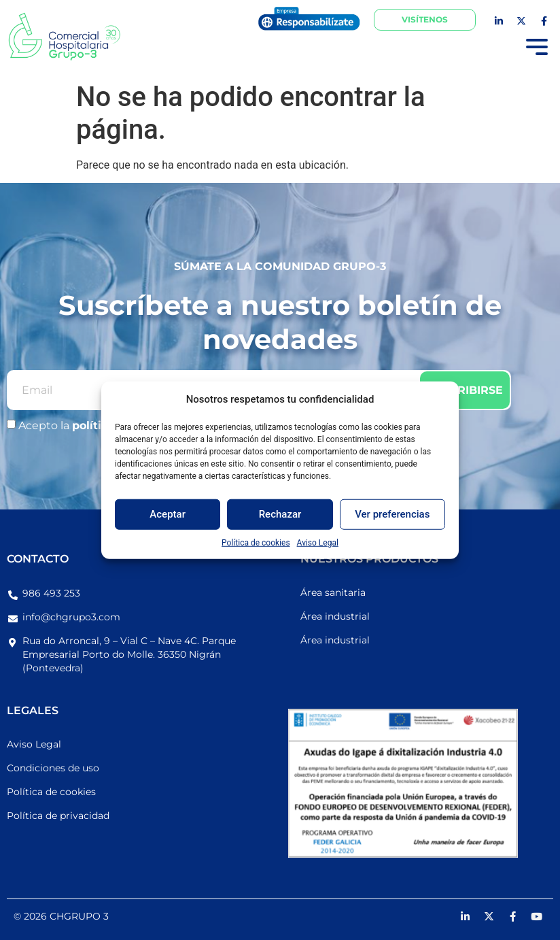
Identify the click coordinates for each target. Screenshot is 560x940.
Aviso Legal (318, 542)
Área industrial (335, 616)
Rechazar (280, 514)
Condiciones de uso (53, 768)
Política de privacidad (58, 816)
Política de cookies (256, 542)
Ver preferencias (392, 514)
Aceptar (168, 514)
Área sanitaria (333, 592)
